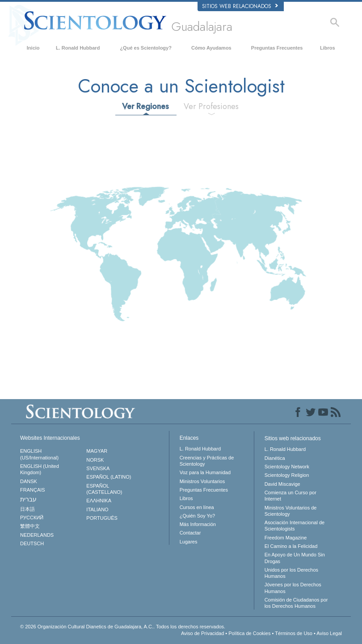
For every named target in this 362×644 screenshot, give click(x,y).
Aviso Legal (329, 633)
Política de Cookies (249, 633)
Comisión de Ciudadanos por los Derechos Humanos (296, 603)
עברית (28, 499)
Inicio (33, 48)
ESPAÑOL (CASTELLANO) (104, 489)
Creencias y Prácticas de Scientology (207, 461)
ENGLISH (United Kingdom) (40, 469)
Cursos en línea (197, 507)
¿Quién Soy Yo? (198, 516)
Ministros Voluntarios (202, 481)
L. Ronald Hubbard (78, 48)
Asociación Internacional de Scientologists (295, 526)
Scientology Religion (287, 475)
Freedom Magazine (286, 538)
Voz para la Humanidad (205, 472)
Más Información (198, 524)
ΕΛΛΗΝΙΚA (99, 501)
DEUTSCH (32, 543)
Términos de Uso (294, 633)
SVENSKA (98, 468)
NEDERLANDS (37, 535)
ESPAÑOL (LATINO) (109, 477)
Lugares (189, 542)
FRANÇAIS (33, 490)
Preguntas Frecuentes (277, 48)
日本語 (27, 509)
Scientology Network (287, 467)
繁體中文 (30, 526)
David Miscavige (282, 484)
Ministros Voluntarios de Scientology (291, 511)
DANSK (29, 481)
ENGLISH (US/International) (39, 454)
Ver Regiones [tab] (145, 106)
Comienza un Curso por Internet (290, 496)
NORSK (95, 460)
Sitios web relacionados (240, 6)
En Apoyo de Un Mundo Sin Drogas (295, 558)
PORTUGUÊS (102, 518)
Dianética (275, 458)
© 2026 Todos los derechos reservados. (123, 627)
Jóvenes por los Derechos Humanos (293, 588)
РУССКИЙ (32, 518)
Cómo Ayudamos (211, 48)
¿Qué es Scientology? (146, 48)
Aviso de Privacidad (202, 633)
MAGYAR (97, 451)
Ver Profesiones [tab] (211, 106)
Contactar (190, 533)
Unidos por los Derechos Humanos (291, 573)
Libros (328, 48)
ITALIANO (97, 509)
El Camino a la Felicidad (291, 546)
